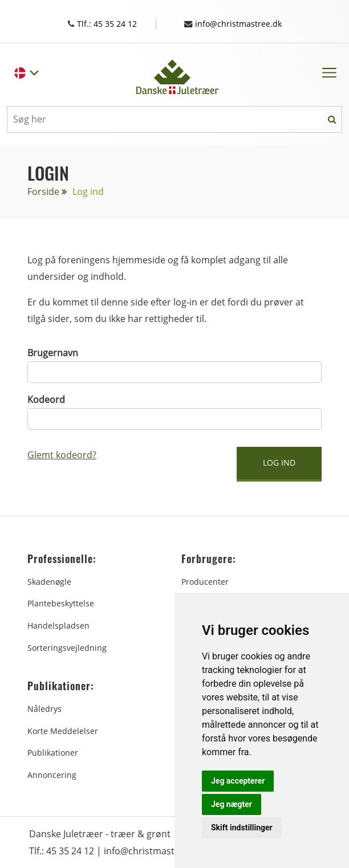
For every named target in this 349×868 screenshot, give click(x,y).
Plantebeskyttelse (61, 603)
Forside (43, 191)
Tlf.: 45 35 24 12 (110, 23)
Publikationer (53, 752)
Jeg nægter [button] (232, 804)
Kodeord (46, 399)
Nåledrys (44, 708)
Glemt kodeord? (62, 454)
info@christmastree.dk (239, 23)
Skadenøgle (49, 581)
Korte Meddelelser (63, 730)
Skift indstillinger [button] (242, 828)
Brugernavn (53, 352)
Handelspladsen (58, 625)
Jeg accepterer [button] (238, 781)
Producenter (205, 581)
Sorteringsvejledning (67, 647)
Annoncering (52, 774)
